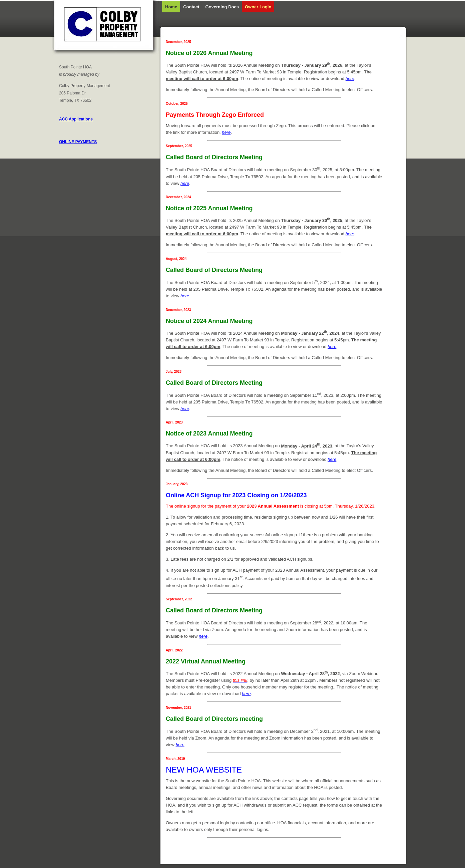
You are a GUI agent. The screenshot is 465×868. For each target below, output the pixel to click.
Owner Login (258, 7)
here (350, 79)
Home (171, 7)
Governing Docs (222, 7)
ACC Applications (76, 119)
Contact (191, 7)
